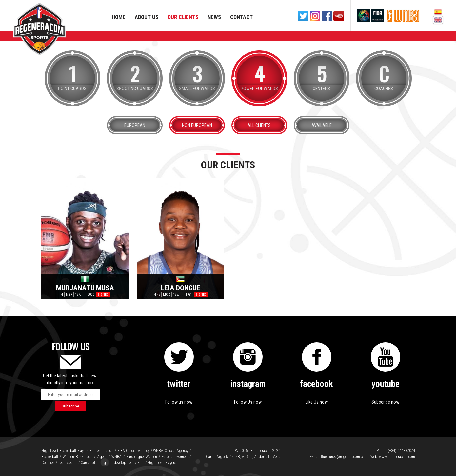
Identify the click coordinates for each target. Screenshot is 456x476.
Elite (141, 463)
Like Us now (317, 402)
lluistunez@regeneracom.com (344, 457)
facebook (317, 384)
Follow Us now (248, 402)
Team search (68, 463)
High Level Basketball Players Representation (78, 451)
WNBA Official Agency (170, 451)
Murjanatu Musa (85, 288)
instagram (248, 384)
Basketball (50, 457)
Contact (241, 17)
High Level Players (162, 463)
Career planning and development (107, 463)
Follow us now (179, 402)
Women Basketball (78, 457)
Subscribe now (385, 402)
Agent (102, 457)
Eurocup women (175, 457)
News (214, 17)
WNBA (117, 457)
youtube (386, 384)
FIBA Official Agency (133, 451)
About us (147, 17)
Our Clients (183, 17)
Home (119, 17)
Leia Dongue (180, 288)
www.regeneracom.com (397, 457)
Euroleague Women (141, 457)
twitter (179, 384)
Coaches (48, 463)
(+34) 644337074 (401, 451)
